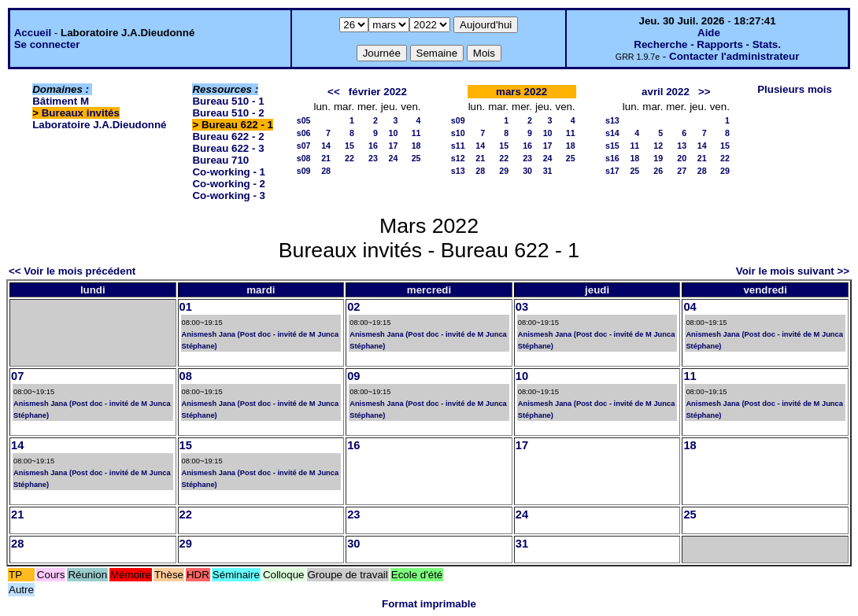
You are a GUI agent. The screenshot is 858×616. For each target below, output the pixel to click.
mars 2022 (521, 92)
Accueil (33, 33)
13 (682, 146)
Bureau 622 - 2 (228, 136)
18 (416, 146)
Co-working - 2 (229, 184)
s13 (458, 171)
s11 (458, 146)
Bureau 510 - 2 (228, 113)
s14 (612, 133)
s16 (612, 158)
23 (373, 158)
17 (393, 146)
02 (353, 307)
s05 (304, 120)
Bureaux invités (81, 113)
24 (393, 158)
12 (658, 146)
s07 (304, 146)
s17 (612, 171)
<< (334, 92)
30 (527, 171)
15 (349, 146)
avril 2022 (666, 92)
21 (326, 158)
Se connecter (47, 44)
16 (373, 146)
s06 (304, 133)
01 (186, 307)
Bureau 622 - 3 (228, 148)
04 (690, 307)
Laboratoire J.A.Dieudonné (99, 125)
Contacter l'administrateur (734, 56)
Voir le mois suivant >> (793, 271)
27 (682, 171)
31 (548, 171)
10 (393, 133)
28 (326, 171)
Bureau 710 (220, 160)
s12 (458, 158)
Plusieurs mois (795, 89)
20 (682, 158)
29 (504, 171)
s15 (612, 146)
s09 (304, 171)
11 (416, 133)
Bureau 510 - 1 (228, 101)
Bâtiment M (61, 101)
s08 (304, 158)
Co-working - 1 (229, 172)
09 (353, 376)
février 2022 (378, 92)
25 (416, 158)
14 (326, 146)
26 (658, 171)
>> (705, 92)
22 (349, 158)
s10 (458, 133)
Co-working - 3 (229, 195)
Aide (709, 33)
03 (522, 307)
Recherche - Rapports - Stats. (707, 44)
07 (17, 376)
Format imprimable (429, 604)
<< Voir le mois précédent (72, 271)
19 (658, 158)
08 (186, 376)
